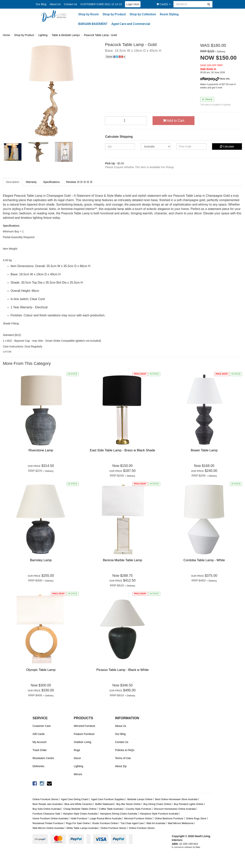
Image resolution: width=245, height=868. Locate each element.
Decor (77, 758)
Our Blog (41, 4)
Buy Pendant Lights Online (189, 804)
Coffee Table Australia (111, 809)
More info (215, 79)
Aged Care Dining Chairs (75, 799)
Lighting (79, 766)
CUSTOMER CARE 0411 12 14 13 (101, 4)
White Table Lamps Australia (82, 828)
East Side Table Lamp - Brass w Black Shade (123, 450)
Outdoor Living (83, 742)
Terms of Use (123, 758)
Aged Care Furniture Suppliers (108, 799)
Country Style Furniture (138, 809)
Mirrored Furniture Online (138, 818)
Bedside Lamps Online (140, 799)
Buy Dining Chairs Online (157, 804)
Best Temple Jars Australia (47, 804)
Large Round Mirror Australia (106, 818)
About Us (55, 4)
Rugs (77, 750)
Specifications (51, 182)
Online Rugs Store (196, 818)
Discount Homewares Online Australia (175, 809)
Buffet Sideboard (104, 804)
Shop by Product (114, 14)
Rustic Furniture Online (105, 823)
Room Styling (169, 14)
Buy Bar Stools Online (129, 804)
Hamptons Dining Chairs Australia (118, 814)
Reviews (79, 182)
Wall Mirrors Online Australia (48, 828)
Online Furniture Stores (45, 799)
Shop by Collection (143, 14)
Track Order (40, 750)
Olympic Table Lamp (41, 670)
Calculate (227, 146)
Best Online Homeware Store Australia (176, 799)
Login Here (133, 4)
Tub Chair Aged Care (132, 823)
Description (13, 182)
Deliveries (38, 766)
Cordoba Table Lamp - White (204, 560)
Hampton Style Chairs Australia (80, 814)
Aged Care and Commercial (131, 24)
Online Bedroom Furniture (169, 818)
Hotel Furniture (79, 818)
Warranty (31, 182)
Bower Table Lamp (204, 450)
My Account (39, 742)
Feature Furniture (84, 734)
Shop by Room (89, 14)
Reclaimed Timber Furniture (48, 823)
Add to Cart (174, 121)
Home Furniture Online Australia (50, 818)
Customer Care (42, 726)
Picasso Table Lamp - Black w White (122, 670)
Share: (116, 57)
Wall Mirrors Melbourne (181, 823)
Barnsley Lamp (41, 560)
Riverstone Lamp (41, 450)
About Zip (121, 766)
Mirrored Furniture (85, 726)
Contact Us (71, 4)
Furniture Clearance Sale (46, 814)
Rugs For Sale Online (78, 823)
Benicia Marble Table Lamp (123, 560)
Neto (198, 847)
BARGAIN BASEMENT (93, 24)
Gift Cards (39, 734)
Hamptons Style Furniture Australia (159, 814)
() (163, 4)
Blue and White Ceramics (79, 804)
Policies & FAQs (125, 750)
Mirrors (78, 774)
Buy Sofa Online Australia (47, 809)
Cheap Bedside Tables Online (80, 809)
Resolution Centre (43, 758)
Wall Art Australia (156, 823)
